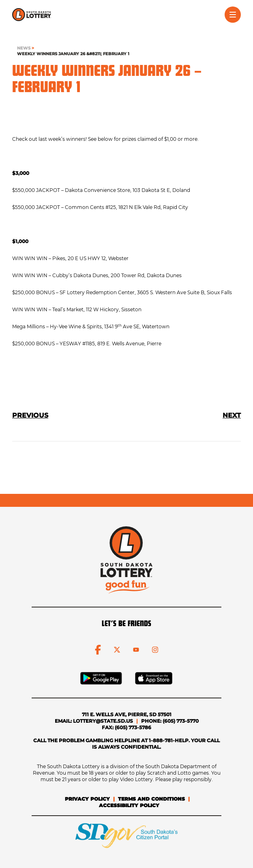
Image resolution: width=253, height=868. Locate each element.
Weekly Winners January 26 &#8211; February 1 (73, 54)
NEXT (232, 415)
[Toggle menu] (233, 15)
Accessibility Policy (129, 805)
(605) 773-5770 (181, 721)
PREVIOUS (30, 415)
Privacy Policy (87, 799)
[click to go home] (32, 15)
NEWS (24, 48)
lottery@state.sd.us (103, 721)
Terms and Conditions (151, 799)
